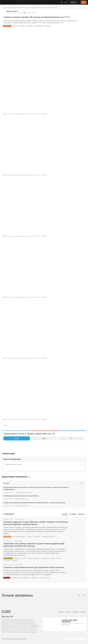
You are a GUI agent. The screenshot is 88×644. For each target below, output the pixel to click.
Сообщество (7, 26)
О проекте (75, 612)
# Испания (30, 537)
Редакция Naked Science (22, 499)
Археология (7, 537)
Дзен (39, 438)
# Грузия (24, 558)
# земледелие (45, 558)
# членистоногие (44, 578)
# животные (14, 578)
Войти (84, 2)
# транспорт (47, 26)
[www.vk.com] (70, 639)
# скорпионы (34, 578)
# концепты (30, 26)
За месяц (81, 514)
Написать (74, 2)
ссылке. (55, 8)
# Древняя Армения (34, 558)
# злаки (53, 558)
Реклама (83, 612)
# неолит (59, 558)
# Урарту (14, 561)
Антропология (8, 558)
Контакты (68, 612)
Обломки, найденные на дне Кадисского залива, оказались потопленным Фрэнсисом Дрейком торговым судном (36, 523)
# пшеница (7, 561)
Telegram (12, 438)
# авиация (22, 26)
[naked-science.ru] (85, 639)
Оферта (61, 612)
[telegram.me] (81, 639)
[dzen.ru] (77, 639)
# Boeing (15, 26)
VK (66, 438)
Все (30, 477)
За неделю (73, 514)
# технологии (38, 26)
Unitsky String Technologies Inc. (24, 492)
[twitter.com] (66, 639)
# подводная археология (48, 537)
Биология (7, 578)
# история (37, 537)
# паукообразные (24, 578)
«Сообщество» (35, 8)
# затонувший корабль (19, 537)
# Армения (17, 558)
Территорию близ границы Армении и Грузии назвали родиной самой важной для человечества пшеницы (34, 545)
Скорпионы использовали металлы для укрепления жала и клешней (34, 567)
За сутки (65, 514)
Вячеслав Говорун (12, 11)
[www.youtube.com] (73, 639)
